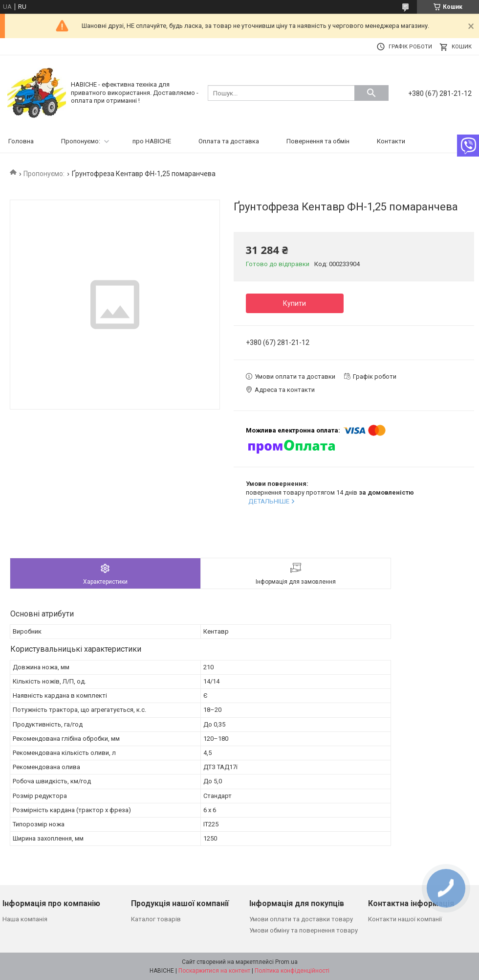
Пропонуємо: (81, 141)
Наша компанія (25, 919)
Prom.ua (286, 962)
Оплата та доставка (229, 141)
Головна (21, 141)
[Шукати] (371, 93)
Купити (294, 303)
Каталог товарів (156, 919)
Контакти (391, 141)
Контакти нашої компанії (405, 919)
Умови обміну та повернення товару (304, 930)
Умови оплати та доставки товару (301, 919)
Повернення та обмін (318, 141)
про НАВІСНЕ (152, 141)
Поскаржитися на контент (214, 971)
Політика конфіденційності (292, 971)
